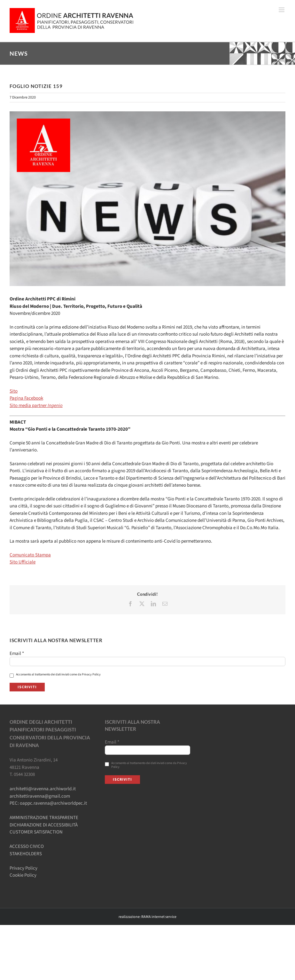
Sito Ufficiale (23, 562)
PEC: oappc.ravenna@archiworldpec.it (48, 803)
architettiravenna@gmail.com (40, 796)
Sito (14, 391)
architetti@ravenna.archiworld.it (43, 789)
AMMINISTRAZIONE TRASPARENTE (44, 818)
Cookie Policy (23, 875)
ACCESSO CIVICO (27, 846)
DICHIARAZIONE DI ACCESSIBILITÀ (44, 825)
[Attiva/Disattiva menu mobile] (282, 10)
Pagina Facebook (26, 398)
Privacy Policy (23, 868)
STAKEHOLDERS (26, 854)
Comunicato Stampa (30, 555)
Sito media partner (36, 406)
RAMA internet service (159, 917)
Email (17, 654)
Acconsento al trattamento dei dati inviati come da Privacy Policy (55, 674)
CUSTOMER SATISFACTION (36, 832)
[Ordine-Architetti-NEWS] (147, 199)
